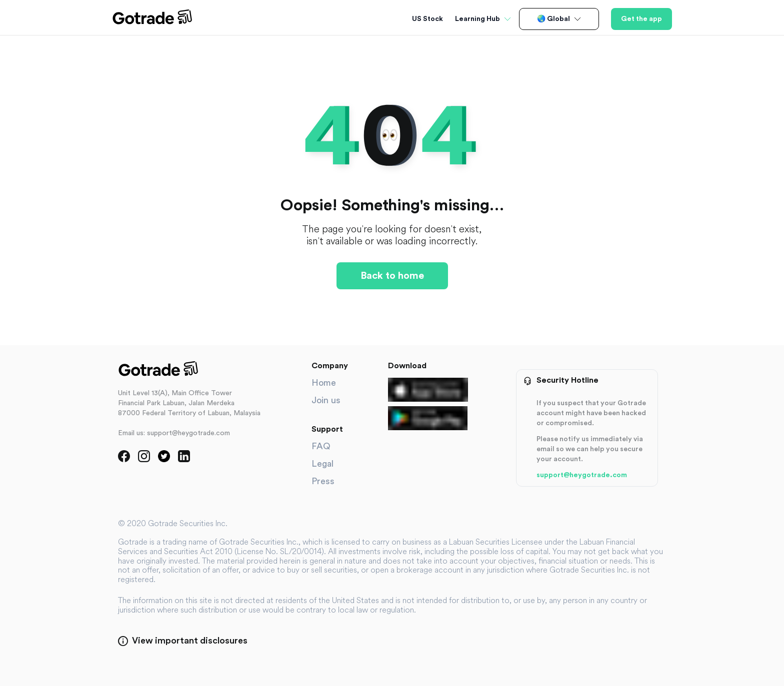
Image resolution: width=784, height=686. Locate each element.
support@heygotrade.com (582, 475)
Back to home (392, 276)
